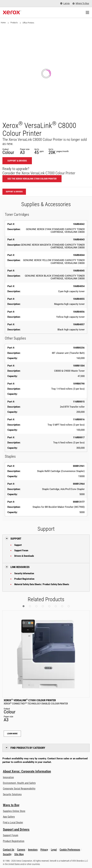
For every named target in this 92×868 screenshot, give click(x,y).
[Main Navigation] (87, 13)
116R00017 (79, 437)
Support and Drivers (16, 829)
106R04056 (79, 312)
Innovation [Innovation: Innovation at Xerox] (8, 777)
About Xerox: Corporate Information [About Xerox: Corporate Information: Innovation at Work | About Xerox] (27, 771)
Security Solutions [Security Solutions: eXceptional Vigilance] (12, 794)
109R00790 (79, 384)
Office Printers (28, 23)
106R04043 (79, 240)
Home (3, 23)
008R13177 (79, 502)
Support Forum (21, 550)
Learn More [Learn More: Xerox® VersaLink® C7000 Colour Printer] (12, 734)
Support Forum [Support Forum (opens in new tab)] (11, 835)
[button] (24, 606)
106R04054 (79, 286)
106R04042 (79, 224)
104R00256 (79, 348)
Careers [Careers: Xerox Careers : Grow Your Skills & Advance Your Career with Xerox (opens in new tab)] (21, 850)
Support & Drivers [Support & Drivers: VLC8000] (17, 161)
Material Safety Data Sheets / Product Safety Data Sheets (42, 584)
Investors (33, 850)
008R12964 (79, 484)
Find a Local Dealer (13, 822)
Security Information (24, 573)
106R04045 (79, 271)
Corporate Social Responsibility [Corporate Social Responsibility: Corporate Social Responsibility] (19, 789)
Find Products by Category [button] (28, 748)
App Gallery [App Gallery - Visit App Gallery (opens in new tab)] (9, 817)
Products (14, 23)
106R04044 (79, 255)
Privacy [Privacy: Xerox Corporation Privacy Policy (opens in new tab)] (44, 850)
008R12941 (79, 466)
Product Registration (24, 579)
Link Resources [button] (20, 567)
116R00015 (79, 402)
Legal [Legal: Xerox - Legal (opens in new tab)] (54, 850)
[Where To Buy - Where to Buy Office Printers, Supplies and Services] (81, 3)
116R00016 (79, 419)
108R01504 (79, 366)
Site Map (19, 854)
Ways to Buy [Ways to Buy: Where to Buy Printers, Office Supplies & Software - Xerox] (11, 805)
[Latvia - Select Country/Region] (65, 3)
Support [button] (16, 539)
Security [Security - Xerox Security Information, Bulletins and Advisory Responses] (7, 854)
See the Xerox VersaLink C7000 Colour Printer (32, 179)
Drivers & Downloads (24, 556)
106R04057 (79, 324)
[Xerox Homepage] (12, 13)
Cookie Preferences (70, 850)
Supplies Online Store (14, 811)
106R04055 (79, 299)
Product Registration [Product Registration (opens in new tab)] (14, 841)
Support (18, 545)
